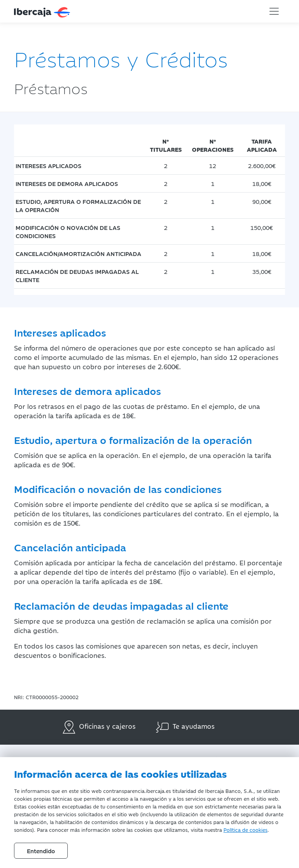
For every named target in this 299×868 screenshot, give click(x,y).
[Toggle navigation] (274, 11)
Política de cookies (245, 829)
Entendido (41, 851)
